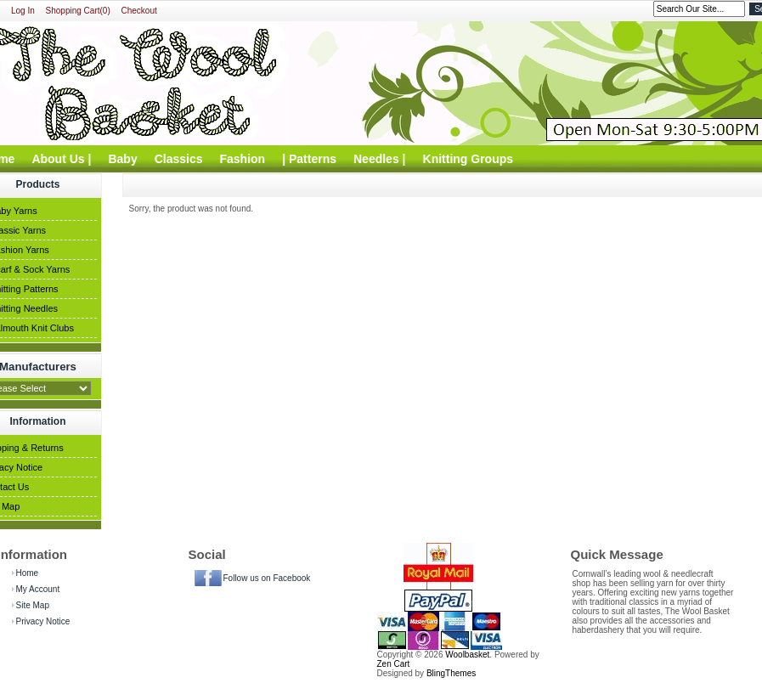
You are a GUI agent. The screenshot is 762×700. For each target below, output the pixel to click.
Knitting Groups (468, 159)
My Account (38, 589)
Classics (179, 159)
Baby (122, 159)
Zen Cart (394, 664)
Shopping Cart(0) (78, 11)
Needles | (380, 159)
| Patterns (309, 159)
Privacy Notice (43, 621)
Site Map (33, 605)
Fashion (243, 159)
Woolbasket (467, 655)
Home (28, 573)
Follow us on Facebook (267, 578)
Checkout (139, 11)
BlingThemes (451, 673)
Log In (23, 11)
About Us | (61, 159)
